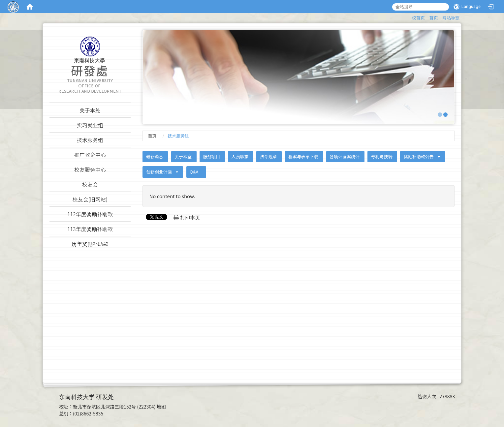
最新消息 (155, 156)
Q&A (194, 172)
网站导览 (451, 18)
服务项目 (211, 156)
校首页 (418, 18)
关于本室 (183, 156)
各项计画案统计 (345, 156)
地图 (161, 407)
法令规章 (268, 156)
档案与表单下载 (303, 156)
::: (409, 17)
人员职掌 (240, 156)
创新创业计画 (159, 172)
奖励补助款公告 (419, 156)
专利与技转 (382, 156)
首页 (433, 18)
